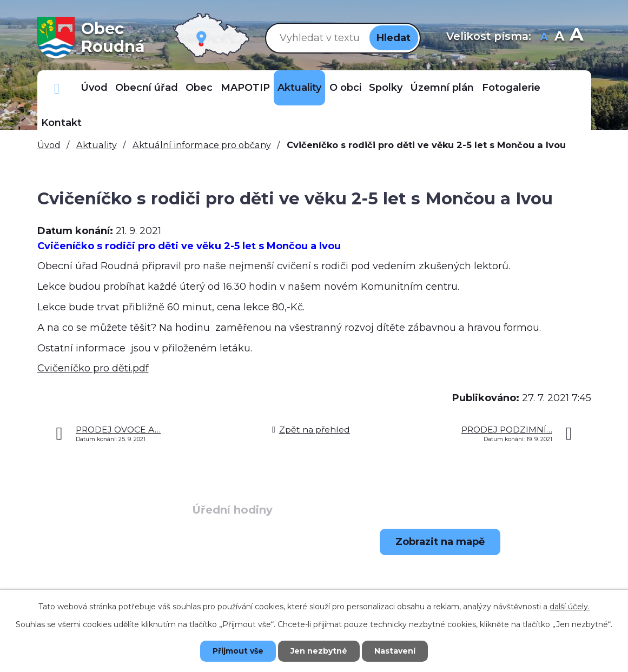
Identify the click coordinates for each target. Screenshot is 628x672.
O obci (345, 88)
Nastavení (395, 651)
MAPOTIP (245, 88)
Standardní (559, 38)
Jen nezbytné (319, 651)
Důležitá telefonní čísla (57, 88)
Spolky (386, 88)
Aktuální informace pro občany (202, 145)
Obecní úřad (147, 88)
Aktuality (299, 88)
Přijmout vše (238, 651)
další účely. (570, 607)
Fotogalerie (511, 88)
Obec (199, 88)
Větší (576, 38)
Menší (544, 38)
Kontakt (61, 123)
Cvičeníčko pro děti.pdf (93, 368)
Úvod (94, 88)
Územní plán (442, 88)
